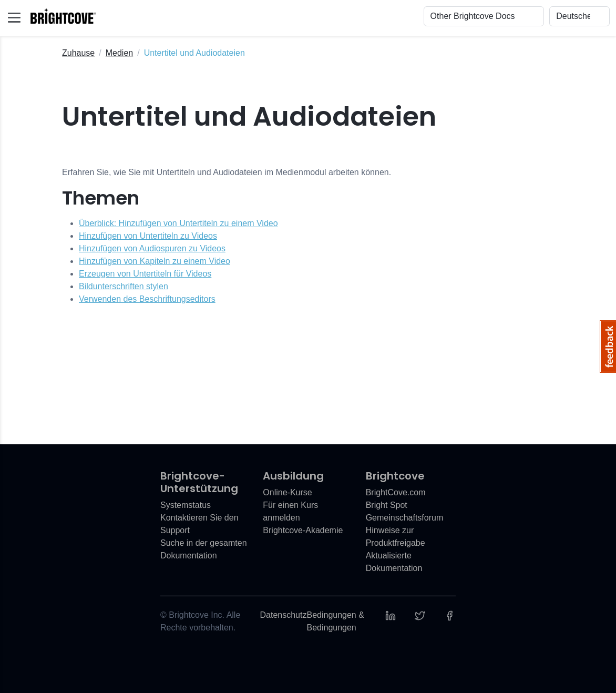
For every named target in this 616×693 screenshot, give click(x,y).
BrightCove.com (396, 492)
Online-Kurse (287, 492)
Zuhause (78, 53)
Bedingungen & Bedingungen (335, 621)
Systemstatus (186, 505)
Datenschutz (284, 615)
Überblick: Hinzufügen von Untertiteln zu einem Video (178, 223)
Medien (119, 53)
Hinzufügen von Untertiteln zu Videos (148, 236)
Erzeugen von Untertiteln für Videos (145, 274)
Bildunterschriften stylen (124, 286)
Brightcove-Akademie (303, 530)
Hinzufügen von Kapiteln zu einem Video (155, 261)
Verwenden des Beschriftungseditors (147, 299)
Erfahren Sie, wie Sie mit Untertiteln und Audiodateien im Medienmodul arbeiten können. (227, 172)
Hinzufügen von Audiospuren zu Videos (152, 248)
